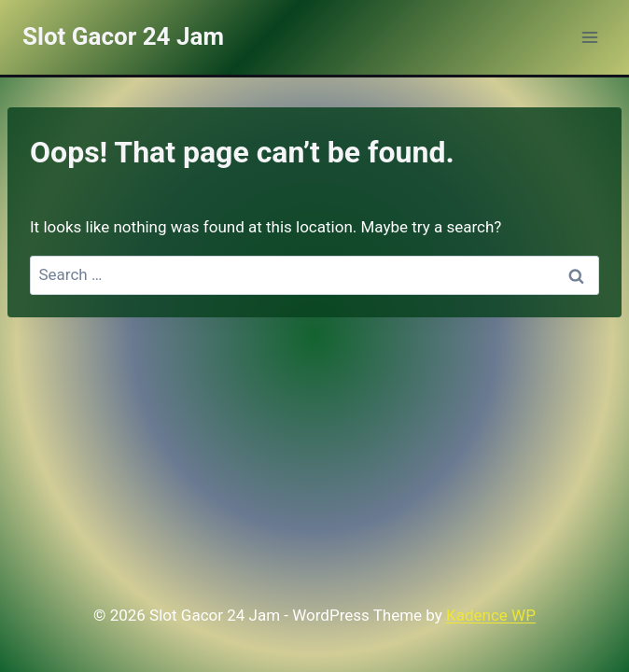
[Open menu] (589, 37)
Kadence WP (491, 615)
